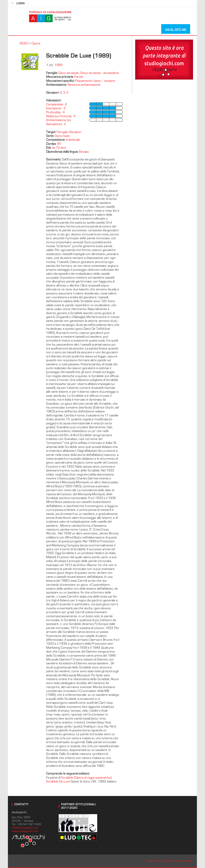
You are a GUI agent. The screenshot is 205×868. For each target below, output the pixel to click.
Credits (187, 861)
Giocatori (75, 132)
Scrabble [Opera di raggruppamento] (86, 778)
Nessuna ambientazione (84, 85)
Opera (36, 43)
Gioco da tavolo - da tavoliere (100, 73)
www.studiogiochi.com (25, 831)
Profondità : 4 (55, 112)
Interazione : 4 (56, 108)
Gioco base (62, 136)
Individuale (73, 140)
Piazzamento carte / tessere (95, 81)
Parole (79, 77)
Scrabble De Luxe (58, 782)
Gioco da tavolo (69, 73)
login (21, 3)
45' (59, 144)
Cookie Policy (172, 861)
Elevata (84, 152)
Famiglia (62, 132)
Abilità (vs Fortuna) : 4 (61, 116)
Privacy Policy (154, 861)
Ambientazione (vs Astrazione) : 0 (59, 122)
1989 (58, 65)
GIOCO (24, 43)
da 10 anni (59, 148)
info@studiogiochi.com (25, 828)
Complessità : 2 (57, 104)
